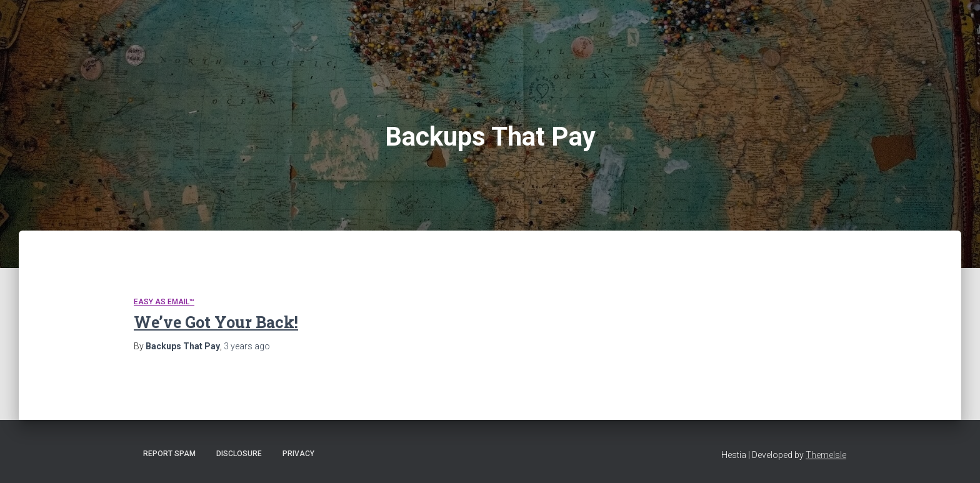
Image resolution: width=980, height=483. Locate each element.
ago (247, 346)
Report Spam (169, 454)
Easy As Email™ (164, 302)
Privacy (298, 454)
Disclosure (239, 454)
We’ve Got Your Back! (216, 322)
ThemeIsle (826, 455)
